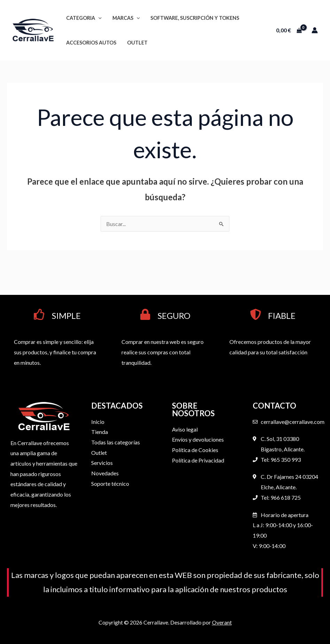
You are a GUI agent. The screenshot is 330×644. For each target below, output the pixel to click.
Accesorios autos (91, 43)
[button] (98, 18)
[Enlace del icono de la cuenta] (315, 30)
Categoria (84, 18)
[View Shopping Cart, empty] (289, 30)
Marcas (125, 18)
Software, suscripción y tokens (193, 18)
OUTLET (136, 43)
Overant (222, 622)
